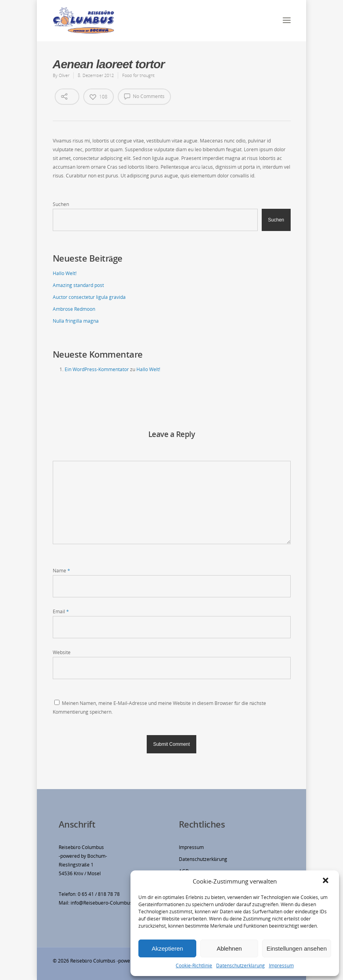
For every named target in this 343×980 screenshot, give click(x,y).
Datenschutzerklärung (240, 966)
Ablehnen (229, 948)
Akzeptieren (167, 948)
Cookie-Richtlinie (194, 966)
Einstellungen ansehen (297, 948)
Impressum (281, 966)
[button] (326, 881)
